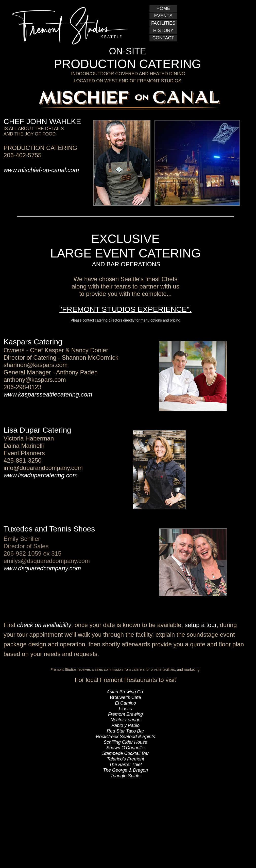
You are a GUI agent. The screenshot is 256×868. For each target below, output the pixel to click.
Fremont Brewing (125, 714)
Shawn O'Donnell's (125, 748)
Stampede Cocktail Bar (125, 753)
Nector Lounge (125, 720)
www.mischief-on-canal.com (41, 170)
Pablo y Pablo (125, 725)
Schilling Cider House (125, 742)
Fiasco (125, 709)
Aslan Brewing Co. (125, 692)
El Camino (125, 703)
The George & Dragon (125, 770)
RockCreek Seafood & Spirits (125, 737)
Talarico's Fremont (125, 759)
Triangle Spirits (125, 776)
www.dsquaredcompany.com (42, 568)
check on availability (44, 625)
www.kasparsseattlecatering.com (48, 394)
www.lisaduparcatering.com (41, 475)
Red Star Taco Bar (125, 731)
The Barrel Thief (125, 765)
